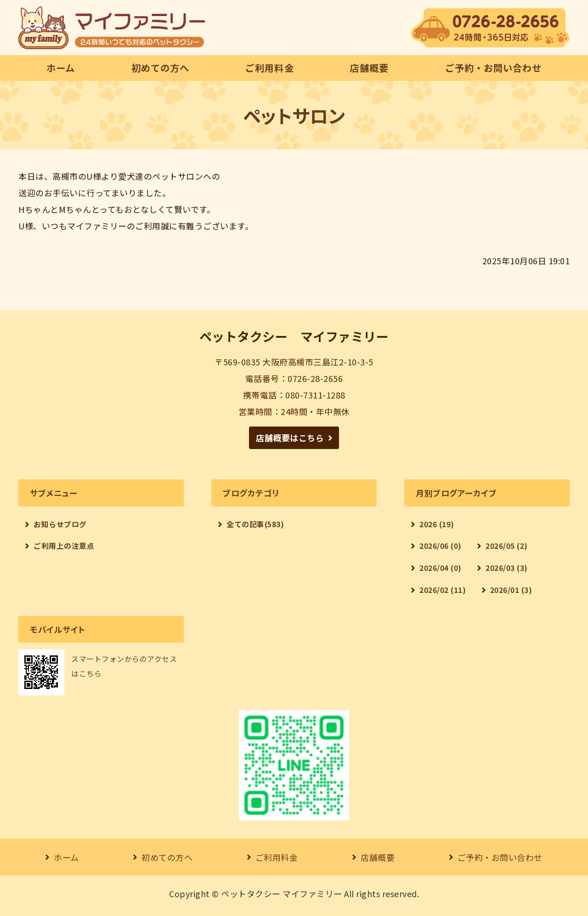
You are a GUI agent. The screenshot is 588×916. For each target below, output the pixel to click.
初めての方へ (160, 68)
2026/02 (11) (443, 590)
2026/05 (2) (507, 546)
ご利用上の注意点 (64, 546)
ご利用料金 (269, 68)
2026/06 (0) (441, 546)
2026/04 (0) (441, 568)
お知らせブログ (60, 524)
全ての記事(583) (255, 524)
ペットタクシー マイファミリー (282, 893)
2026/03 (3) (507, 568)
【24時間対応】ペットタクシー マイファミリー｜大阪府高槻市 (112, 28)
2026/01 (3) (511, 590)
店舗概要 (369, 68)
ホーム (61, 68)
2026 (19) (437, 524)
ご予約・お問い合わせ (493, 68)
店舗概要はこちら (290, 438)
